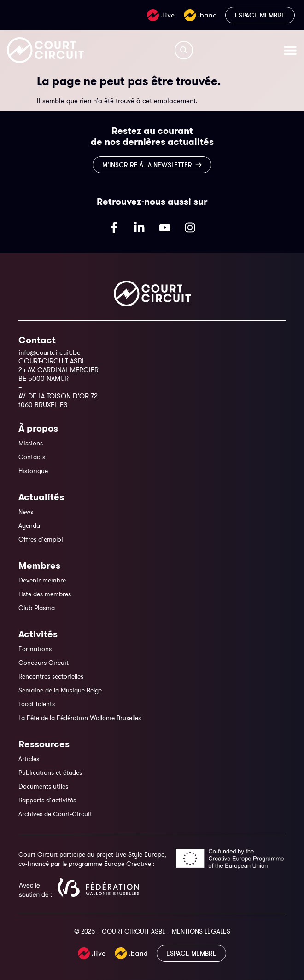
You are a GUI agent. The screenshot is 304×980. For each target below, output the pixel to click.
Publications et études (50, 772)
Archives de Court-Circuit (55, 814)
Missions (31, 443)
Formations (35, 649)
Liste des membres (45, 594)
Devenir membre (42, 580)
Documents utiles (43, 786)
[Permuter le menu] (290, 50)
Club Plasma (37, 608)
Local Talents (37, 704)
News (26, 512)
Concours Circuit (44, 663)
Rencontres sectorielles (51, 676)
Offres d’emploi (41, 539)
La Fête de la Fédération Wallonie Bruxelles (80, 718)
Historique (33, 471)
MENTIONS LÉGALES (201, 931)
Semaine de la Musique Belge (60, 690)
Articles (29, 759)
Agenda (29, 525)
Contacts (32, 457)
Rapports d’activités (47, 800)
